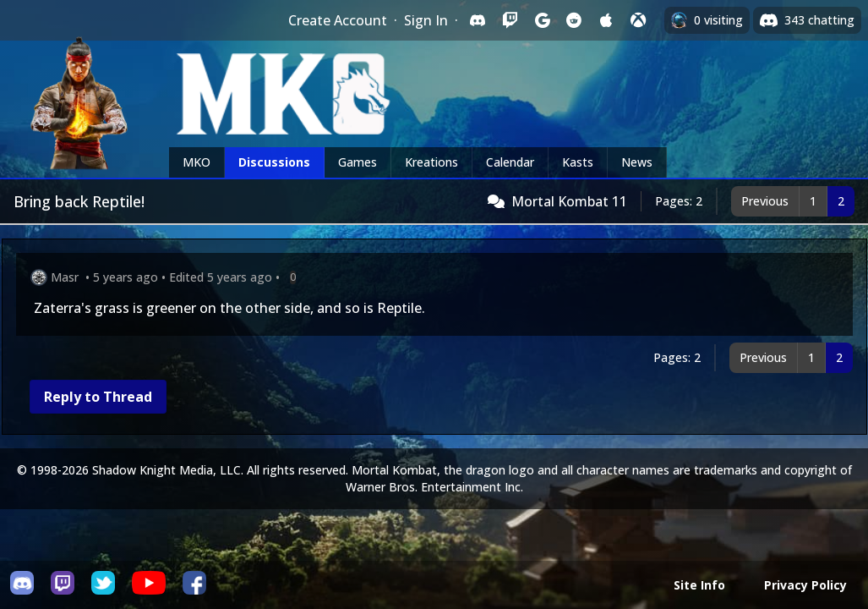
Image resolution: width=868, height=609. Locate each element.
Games (358, 162)
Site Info (699, 585)
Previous (765, 201)
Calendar (510, 162)
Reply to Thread (98, 397)
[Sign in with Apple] (606, 20)
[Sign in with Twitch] (510, 20)
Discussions (274, 162)
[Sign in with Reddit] (574, 20)
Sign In (426, 20)
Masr (65, 277)
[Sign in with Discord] (478, 20)
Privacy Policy (805, 585)
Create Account (338, 20)
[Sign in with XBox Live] (638, 20)
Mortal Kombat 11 (569, 201)
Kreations (431, 162)
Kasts (578, 162)
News (637, 162)
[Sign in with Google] (542, 20)
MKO (197, 162)
